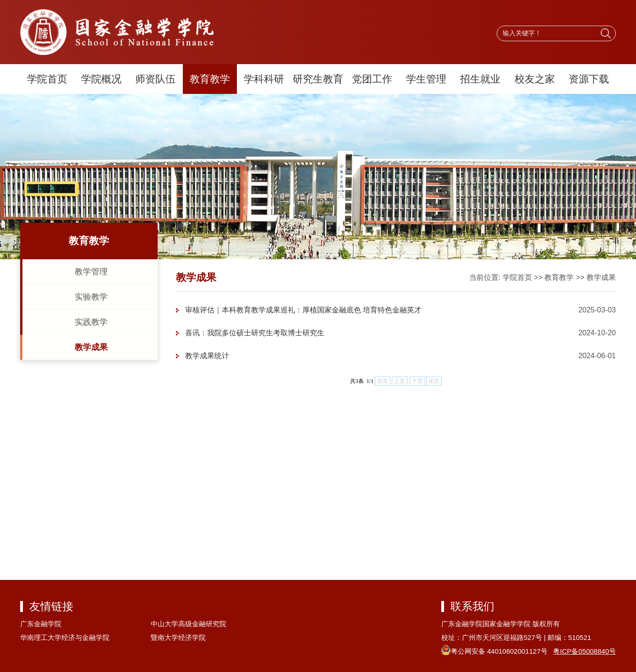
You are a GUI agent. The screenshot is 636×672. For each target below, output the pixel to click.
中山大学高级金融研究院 (189, 624)
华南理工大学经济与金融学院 (65, 637)
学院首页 (47, 79)
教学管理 (91, 272)
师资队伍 (155, 79)
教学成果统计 (207, 356)
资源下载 (589, 79)
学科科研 (264, 79)
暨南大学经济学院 (178, 637)
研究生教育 (318, 79)
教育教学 (210, 79)
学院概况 (101, 79)
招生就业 (480, 79)
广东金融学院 (41, 624)
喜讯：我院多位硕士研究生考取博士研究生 (255, 333)
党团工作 (372, 79)
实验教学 (91, 297)
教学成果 (91, 347)
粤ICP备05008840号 (584, 651)
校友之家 (535, 79)
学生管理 (426, 79)
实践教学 (91, 322)
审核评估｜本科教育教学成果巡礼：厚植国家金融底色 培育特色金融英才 (303, 310)
